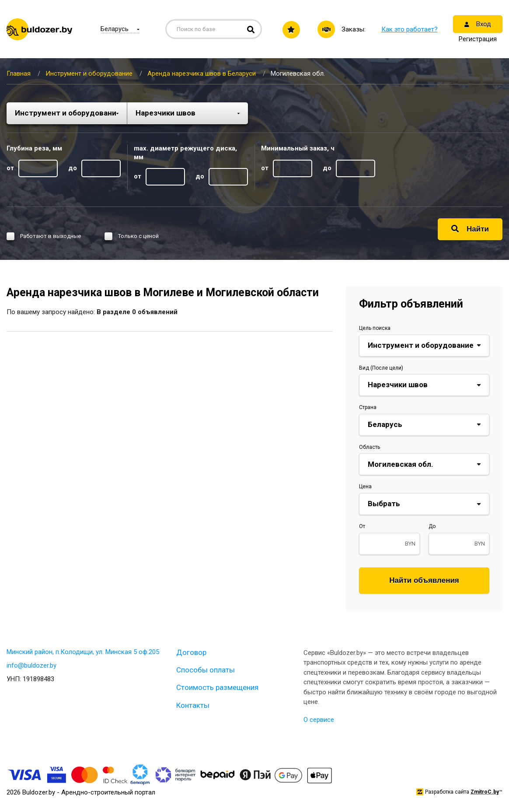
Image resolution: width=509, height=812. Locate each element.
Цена (365, 486)
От (362, 526)
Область (370, 447)
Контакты (193, 705)
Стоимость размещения (217, 687)
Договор (191, 652)
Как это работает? (410, 29)
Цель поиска (375, 328)
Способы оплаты (206, 670)
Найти (470, 229)
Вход (478, 24)
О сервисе (319, 720)
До (432, 526)
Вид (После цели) (381, 368)
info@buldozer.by (31, 665)
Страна (368, 407)
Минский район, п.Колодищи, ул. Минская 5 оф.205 (83, 652)
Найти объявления (424, 580)
